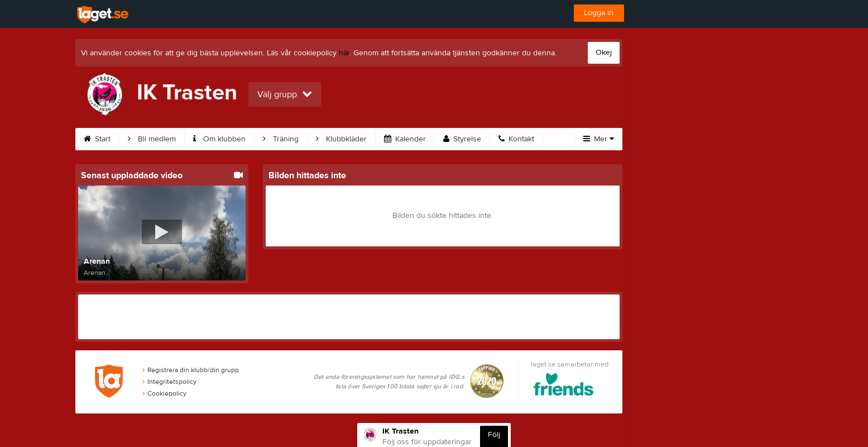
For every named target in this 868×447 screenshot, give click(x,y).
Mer (599, 139)
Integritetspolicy (169, 382)
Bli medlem (152, 139)
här (344, 53)
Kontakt (516, 139)
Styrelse (462, 139)
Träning (281, 139)
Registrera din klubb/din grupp (191, 370)
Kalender (405, 139)
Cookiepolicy (164, 393)
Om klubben (219, 139)
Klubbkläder (341, 139)
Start (97, 139)
